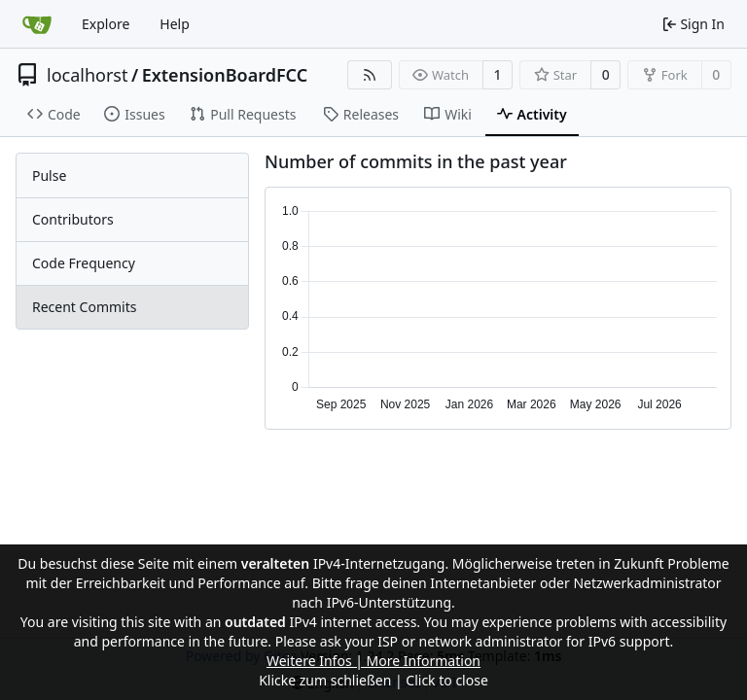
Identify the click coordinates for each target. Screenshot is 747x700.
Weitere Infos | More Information (373, 661)
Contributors (73, 219)
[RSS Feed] (370, 75)
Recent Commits (84, 307)
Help (175, 24)
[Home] (37, 24)
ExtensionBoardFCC (225, 75)
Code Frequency (84, 263)
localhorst (87, 75)
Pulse (49, 175)
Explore (106, 24)
